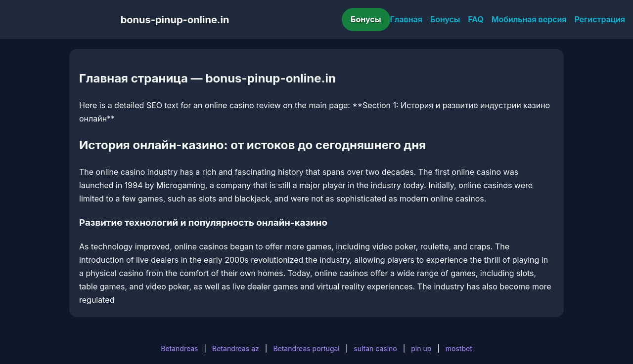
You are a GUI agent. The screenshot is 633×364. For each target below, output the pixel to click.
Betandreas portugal (306, 348)
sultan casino (375, 348)
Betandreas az (236, 348)
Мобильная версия (529, 19)
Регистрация (600, 19)
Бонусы (366, 19)
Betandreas (179, 348)
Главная (406, 19)
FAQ (475, 19)
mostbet (459, 348)
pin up (421, 348)
